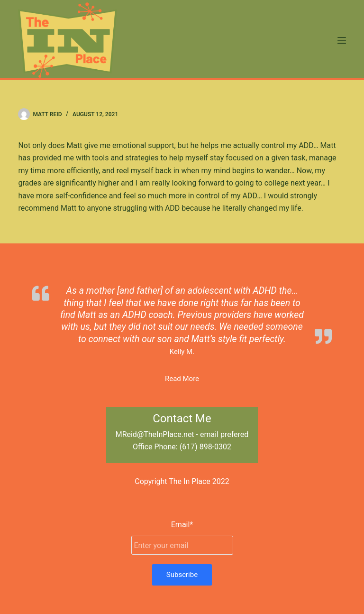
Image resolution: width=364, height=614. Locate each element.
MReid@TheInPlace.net (155, 434)
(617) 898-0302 (205, 447)
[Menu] (342, 40)
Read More (182, 379)
